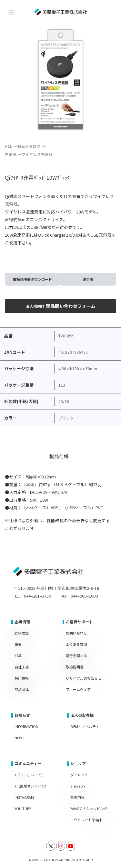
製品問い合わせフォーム (60, 306)
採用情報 (22, 678)
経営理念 (22, 633)
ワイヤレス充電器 (37, 154)
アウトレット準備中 (86, 820)
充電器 (11, 154)
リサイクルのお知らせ (84, 678)
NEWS (19, 738)
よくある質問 (76, 644)
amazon (78, 786)
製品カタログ (29, 146)
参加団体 (22, 689)
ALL (9, 146)
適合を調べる (76, 656)
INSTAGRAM (24, 797)
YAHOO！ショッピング (89, 808)
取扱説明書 (75, 667)
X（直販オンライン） (31, 786)
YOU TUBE (23, 808)
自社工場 (22, 667)
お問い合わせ (76, 633)
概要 (18, 644)
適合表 (88, 279)
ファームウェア (78, 689)
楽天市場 (77, 797)
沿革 (18, 656)
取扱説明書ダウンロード (32, 279)
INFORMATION (26, 726)
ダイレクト (79, 775)
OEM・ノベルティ (85, 726)
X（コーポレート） (30, 775)
